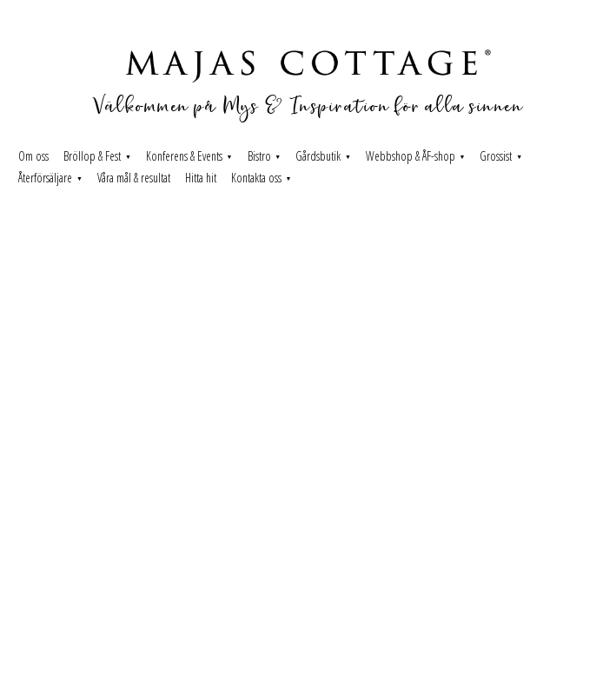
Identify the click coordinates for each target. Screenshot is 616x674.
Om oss (33, 156)
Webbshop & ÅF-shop (411, 156)
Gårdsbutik (318, 156)
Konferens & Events (184, 156)
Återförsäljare (45, 178)
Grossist (496, 156)
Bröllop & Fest (92, 156)
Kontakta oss (256, 178)
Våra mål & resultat (134, 178)
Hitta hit (201, 178)
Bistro (259, 156)
